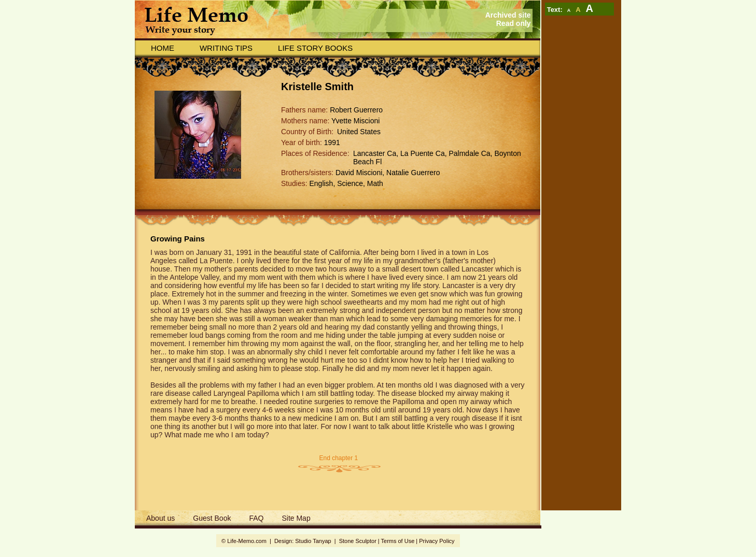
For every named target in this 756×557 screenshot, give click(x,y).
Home (163, 48)
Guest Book (212, 518)
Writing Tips (226, 48)
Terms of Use (398, 541)
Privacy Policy (437, 541)
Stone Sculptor (358, 541)
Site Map (296, 518)
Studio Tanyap (313, 541)
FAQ (256, 518)
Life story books (315, 48)
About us (160, 518)
